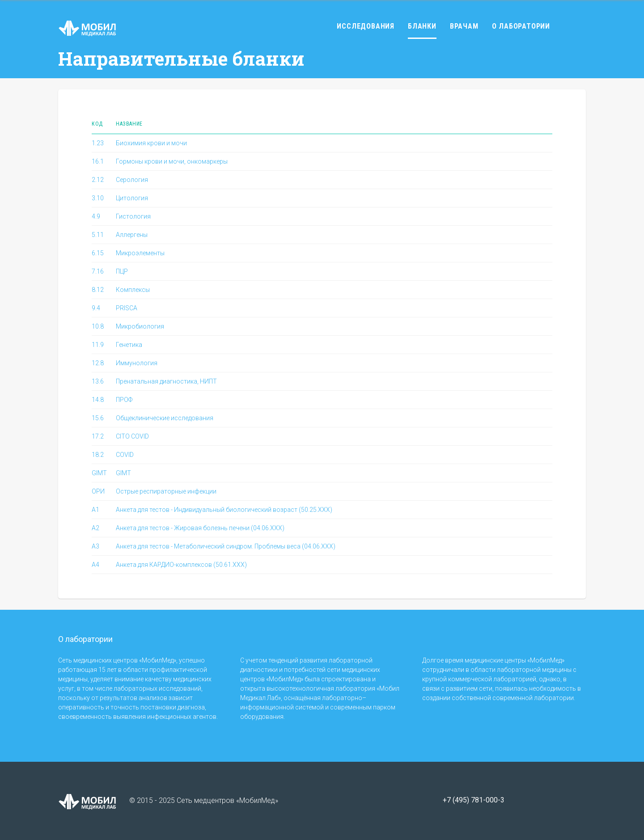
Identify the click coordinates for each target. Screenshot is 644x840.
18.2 (98, 455)
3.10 (98, 198)
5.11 (98, 235)
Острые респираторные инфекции (166, 491)
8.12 (98, 290)
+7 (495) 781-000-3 (474, 800)
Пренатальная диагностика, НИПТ (166, 381)
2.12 (98, 180)
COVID (125, 455)
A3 (95, 546)
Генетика (129, 345)
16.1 (98, 161)
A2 (95, 528)
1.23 (98, 143)
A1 (95, 510)
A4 (95, 565)
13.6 (98, 381)
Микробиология (140, 326)
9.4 (96, 308)
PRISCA (127, 308)
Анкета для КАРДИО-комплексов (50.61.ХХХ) (181, 565)
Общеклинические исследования (165, 418)
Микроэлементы (140, 253)
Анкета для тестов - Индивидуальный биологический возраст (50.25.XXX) (224, 510)
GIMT (99, 473)
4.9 (96, 216)
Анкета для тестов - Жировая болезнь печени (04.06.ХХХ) (200, 528)
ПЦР (122, 271)
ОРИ (98, 491)
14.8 (98, 400)
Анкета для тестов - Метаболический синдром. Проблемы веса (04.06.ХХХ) (226, 546)
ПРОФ (124, 400)
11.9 (98, 345)
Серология (132, 180)
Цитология (132, 198)
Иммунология (137, 363)
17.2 (98, 436)
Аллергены (132, 235)
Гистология (133, 216)
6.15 (98, 253)
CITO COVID (132, 436)
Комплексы (133, 290)
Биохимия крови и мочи (151, 143)
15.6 (98, 418)
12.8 (98, 363)
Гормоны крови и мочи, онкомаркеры (172, 161)
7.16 (98, 271)
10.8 (98, 326)
